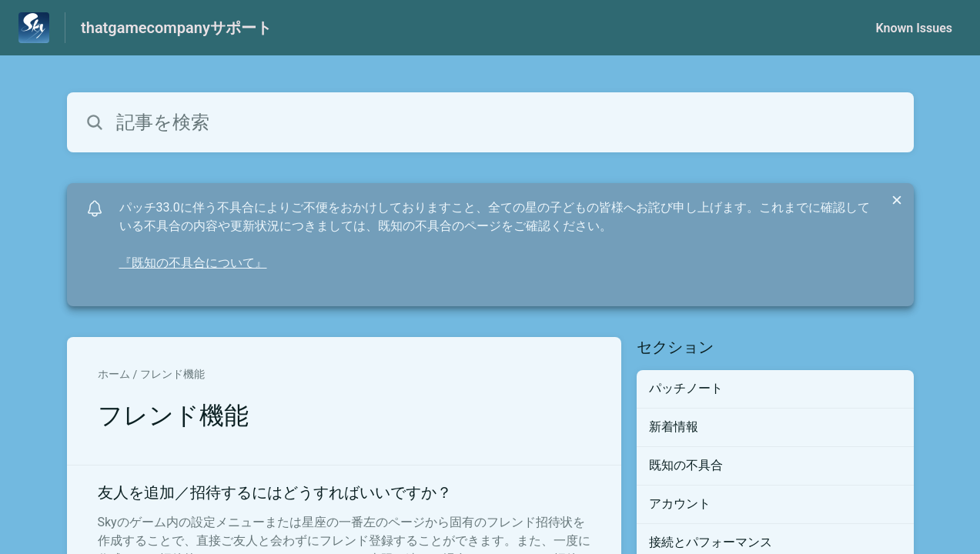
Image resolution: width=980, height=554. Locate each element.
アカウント (680, 504)
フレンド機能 (172, 374)
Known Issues (914, 28)
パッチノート (686, 388)
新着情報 (674, 427)
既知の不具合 (686, 465)
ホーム (114, 374)
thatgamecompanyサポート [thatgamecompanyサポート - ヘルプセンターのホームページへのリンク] (176, 28)
